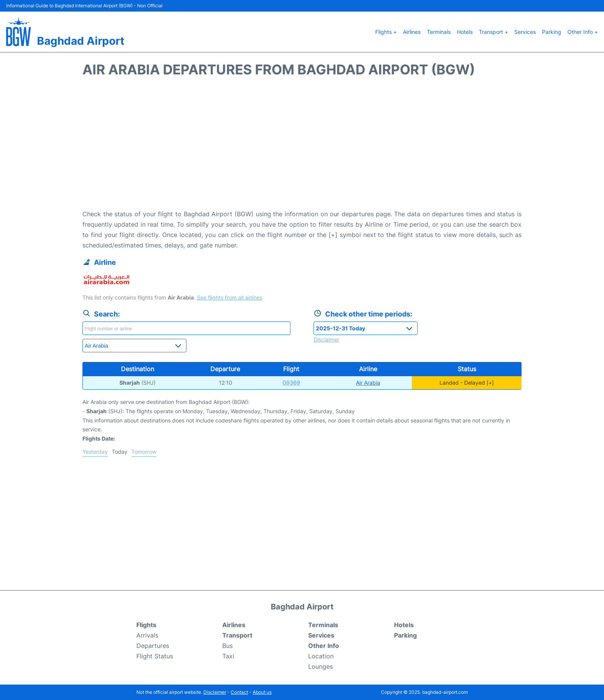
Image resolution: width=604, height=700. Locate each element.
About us (262, 692)
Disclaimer (215, 692)
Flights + (386, 32)
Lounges (320, 666)
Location (321, 656)
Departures (153, 646)
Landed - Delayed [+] (467, 383)
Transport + (493, 32)
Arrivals (147, 635)
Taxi (228, 656)
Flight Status (155, 656)
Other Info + (583, 32)
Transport (237, 635)
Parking (552, 32)
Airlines (412, 32)
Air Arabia (368, 383)
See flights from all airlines (230, 297)
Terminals (439, 32)
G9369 (291, 383)
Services (525, 32)
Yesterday (95, 452)
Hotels (465, 32)
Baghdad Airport (81, 41)
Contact (239, 692)
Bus (227, 646)
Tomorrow (144, 452)
